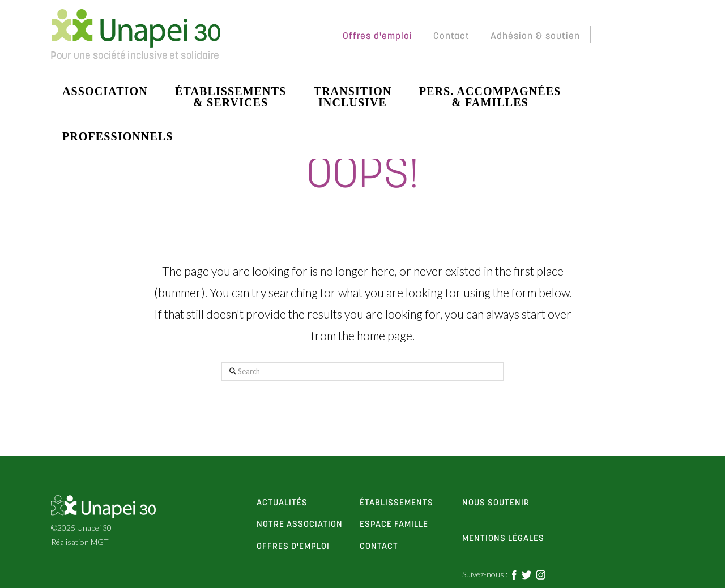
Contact (451, 37)
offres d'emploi (293, 547)
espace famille (394, 525)
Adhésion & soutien (535, 37)
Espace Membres (283, 37)
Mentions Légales (503, 539)
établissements (396, 503)
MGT (100, 542)
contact (379, 547)
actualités (282, 503)
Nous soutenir (496, 503)
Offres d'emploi (378, 37)
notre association (300, 525)
